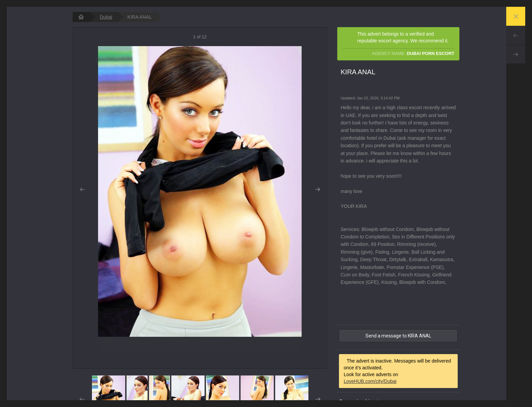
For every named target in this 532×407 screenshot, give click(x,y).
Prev (516, 35)
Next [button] (317, 190)
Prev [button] (82, 190)
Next (516, 54)
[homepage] (81, 17)
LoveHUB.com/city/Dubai (370, 381)
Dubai (106, 17)
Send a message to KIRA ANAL (398, 336)
